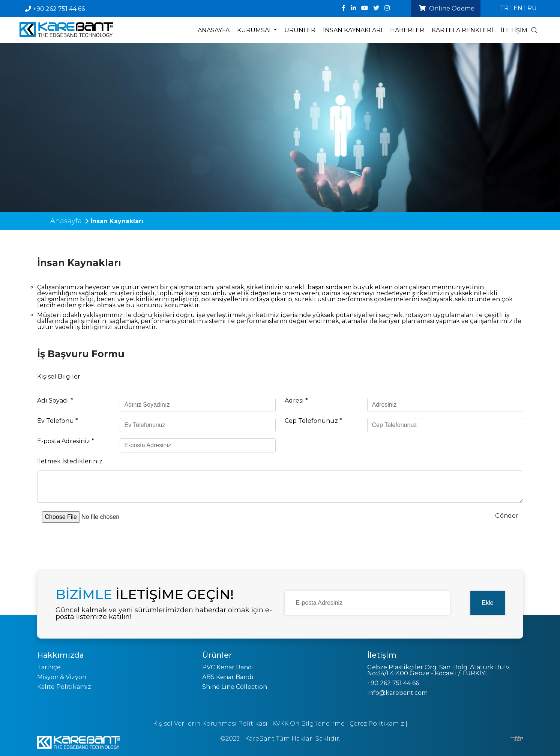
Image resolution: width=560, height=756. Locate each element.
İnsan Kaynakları (353, 30)
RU (532, 8)
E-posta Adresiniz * (66, 441)
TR (504, 8)
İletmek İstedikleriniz (70, 461)
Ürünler (300, 30)
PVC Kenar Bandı (228, 667)
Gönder (507, 516)
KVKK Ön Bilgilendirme (309, 724)
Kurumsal (255, 30)
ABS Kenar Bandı (228, 677)
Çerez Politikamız (377, 724)
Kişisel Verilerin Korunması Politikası (210, 724)
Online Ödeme (447, 8)
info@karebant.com (397, 693)
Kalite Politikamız (64, 687)
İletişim (514, 30)
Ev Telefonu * (58, 421)
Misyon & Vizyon (62, 677)
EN (518, 8)
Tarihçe (49, 667)
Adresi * (296, 401)
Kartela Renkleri (462, 30)
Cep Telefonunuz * (313, 421)
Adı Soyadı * (55, 401)
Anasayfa (214, 30)
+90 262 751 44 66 (55, 9)
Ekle (487, 603)
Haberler (407, 30)
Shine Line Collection (235, 687)
